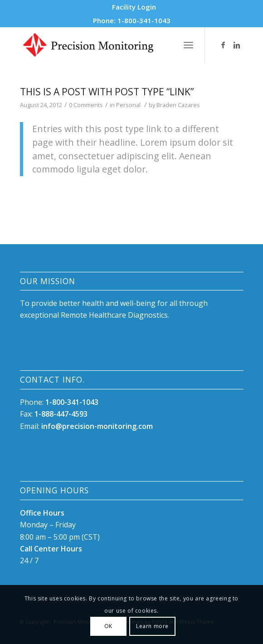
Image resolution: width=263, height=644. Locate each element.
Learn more (152, 626)
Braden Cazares (178, 105)
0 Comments (86, 105)
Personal (128, 105)
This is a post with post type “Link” (107, 92)
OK (108, 626)
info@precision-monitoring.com (97, 426)
